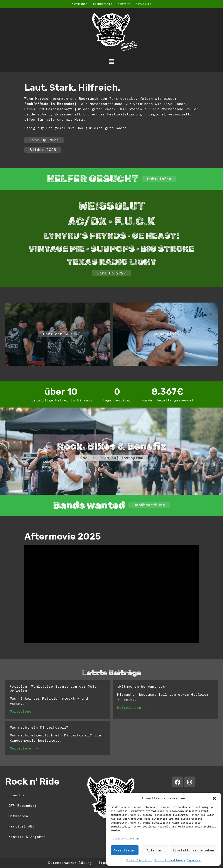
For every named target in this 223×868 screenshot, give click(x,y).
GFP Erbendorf (23, 806)
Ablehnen (154, 850)
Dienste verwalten (126, 839)
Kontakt (124, 4)
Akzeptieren (124, 850)
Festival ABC (22, 826)
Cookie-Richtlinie (139, 860)
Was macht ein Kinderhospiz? (39, 727)
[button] (214, 798)
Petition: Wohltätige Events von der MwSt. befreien (54, 688)
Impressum (194, 860)
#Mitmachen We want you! (142, 686)
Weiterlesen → (24, 711)
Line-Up (16, 795)
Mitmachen (79, 4)
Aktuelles (144, 4)
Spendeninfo (103, 4)
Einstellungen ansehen (193, 850)
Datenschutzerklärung (170, 860)
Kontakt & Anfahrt (27, 837)
